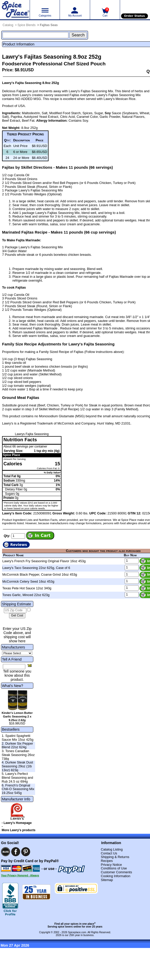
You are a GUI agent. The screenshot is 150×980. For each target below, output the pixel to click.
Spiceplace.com (77, 932)
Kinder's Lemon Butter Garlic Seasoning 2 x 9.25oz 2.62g (17, 716)
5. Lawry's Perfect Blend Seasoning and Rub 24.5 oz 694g (17, 777)
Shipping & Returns (115, 857)
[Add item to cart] (40, 535)
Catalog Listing (112, 849)
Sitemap (107, 880)
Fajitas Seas (49, 25)
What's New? (12, 686)
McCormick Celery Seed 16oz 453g (28, 581)
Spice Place (11, 455)
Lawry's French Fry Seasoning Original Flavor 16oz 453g (44, 561)
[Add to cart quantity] (18, 536)
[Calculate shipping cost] (17, 616)
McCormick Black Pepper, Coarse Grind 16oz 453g (40, 574)
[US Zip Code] (15, 611)
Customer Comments (116, 872)
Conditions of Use (114, 868)
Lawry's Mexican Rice (119, 99)
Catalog (8, 25)
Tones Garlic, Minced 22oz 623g (26, 595)
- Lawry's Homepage (17, 823)
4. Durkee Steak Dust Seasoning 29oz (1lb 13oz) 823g (17, 766)
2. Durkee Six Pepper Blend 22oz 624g (17, 745)
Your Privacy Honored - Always (20, 875)
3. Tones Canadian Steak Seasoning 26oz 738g (18, 755)
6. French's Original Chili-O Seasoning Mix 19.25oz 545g (18, 789)
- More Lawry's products (18, 828)
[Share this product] (29, 665)
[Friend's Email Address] (14, 667)
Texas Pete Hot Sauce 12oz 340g (27, 588)
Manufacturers (13, 647)
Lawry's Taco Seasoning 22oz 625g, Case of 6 (36, 568)
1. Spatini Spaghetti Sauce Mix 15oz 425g (17, 738)
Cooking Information (116, 876)
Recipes (107, 861)
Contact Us (109, 853)
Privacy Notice (111, 865)
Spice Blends (27, 25)
